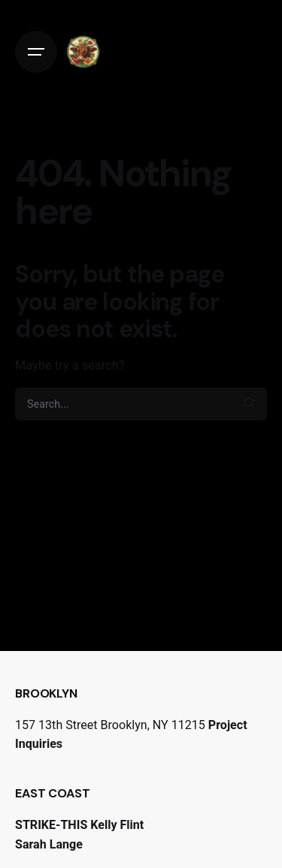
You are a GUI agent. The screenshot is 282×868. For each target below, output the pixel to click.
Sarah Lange (49, 844)
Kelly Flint (117, 825)
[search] (250, 404)
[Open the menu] (36, 52)
